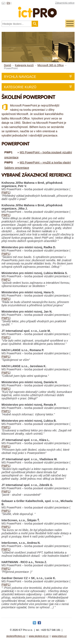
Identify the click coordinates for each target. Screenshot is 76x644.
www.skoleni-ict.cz (39, 636)
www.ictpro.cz (59, 636)
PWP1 (6, 192)
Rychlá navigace (20, 77)
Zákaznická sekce (65, 3)
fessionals (38, 10)
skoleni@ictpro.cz (16, 636)
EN (8, 3)
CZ (3, 3)
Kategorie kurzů (20, 87)
